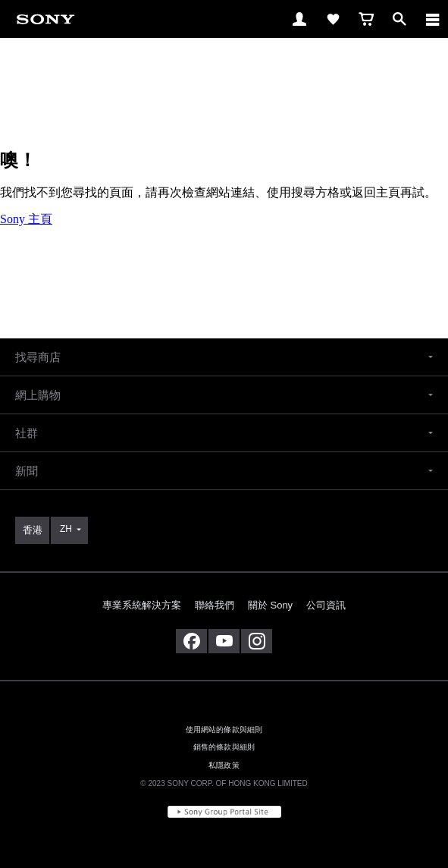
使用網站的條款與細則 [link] (224, 730)
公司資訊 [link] (326, 605)
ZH (66, 529)
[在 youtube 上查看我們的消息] (224, 641)
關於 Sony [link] (270, 605)
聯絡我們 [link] (215, 605)
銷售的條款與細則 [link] (224, 747)
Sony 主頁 (26, 219)
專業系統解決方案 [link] (142, 605)
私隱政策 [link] (224, 765)
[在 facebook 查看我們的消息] (191, 641)
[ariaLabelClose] (432, 19)
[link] (45, 19)
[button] (224, 357)
